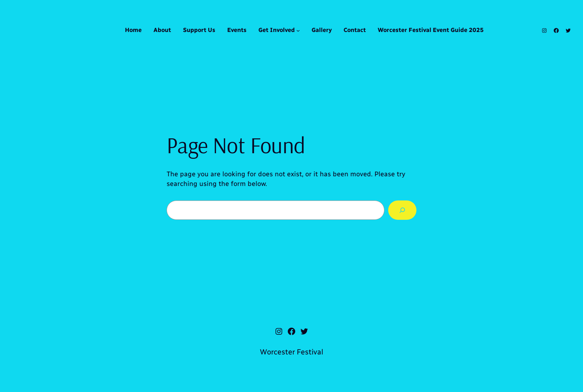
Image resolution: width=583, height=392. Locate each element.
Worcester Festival (291, 352)
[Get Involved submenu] (298, 30)
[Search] (402, 210)
